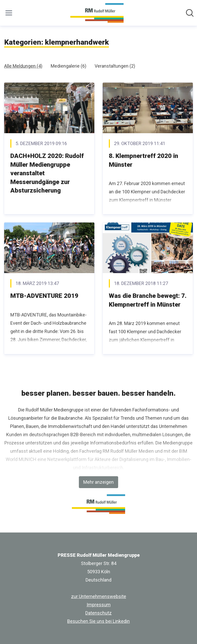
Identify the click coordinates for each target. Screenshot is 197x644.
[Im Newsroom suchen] (190, 13)
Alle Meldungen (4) (23, 66)
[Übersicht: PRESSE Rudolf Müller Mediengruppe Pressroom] (97, 13)
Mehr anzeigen (98, 482)
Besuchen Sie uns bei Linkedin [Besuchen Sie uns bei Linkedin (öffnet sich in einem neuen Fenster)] (98, 621)
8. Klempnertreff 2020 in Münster (143, 160)
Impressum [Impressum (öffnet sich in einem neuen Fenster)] (99, 605)
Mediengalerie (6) (69, 66)
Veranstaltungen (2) (115, 66)
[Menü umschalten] (9, 13)
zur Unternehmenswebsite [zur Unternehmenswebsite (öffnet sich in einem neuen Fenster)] (99, 596)
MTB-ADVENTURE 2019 (44, 296)
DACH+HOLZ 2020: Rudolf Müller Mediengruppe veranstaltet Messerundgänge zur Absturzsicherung (47, 173)
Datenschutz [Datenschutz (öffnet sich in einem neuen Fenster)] (98, 613)
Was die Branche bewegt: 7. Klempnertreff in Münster (148, 300)
